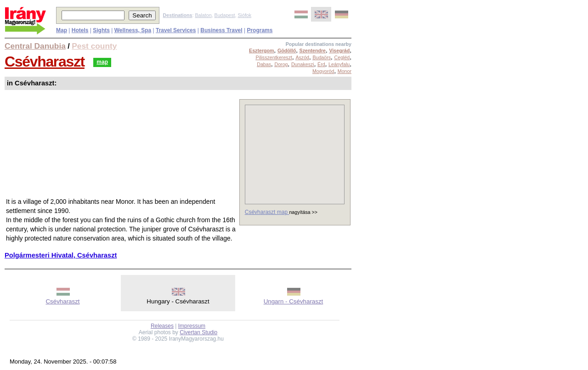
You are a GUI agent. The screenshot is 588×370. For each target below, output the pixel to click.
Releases (162, 326)
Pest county (94, 46)
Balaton (203, 15)
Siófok (244, 15)
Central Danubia (35, 46)
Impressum (192, 326)
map (102, 62)
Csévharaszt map (267, 212)
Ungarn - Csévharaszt (294, 301)
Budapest (225, 15)
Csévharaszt (45, 62)
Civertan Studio (198, 332)
